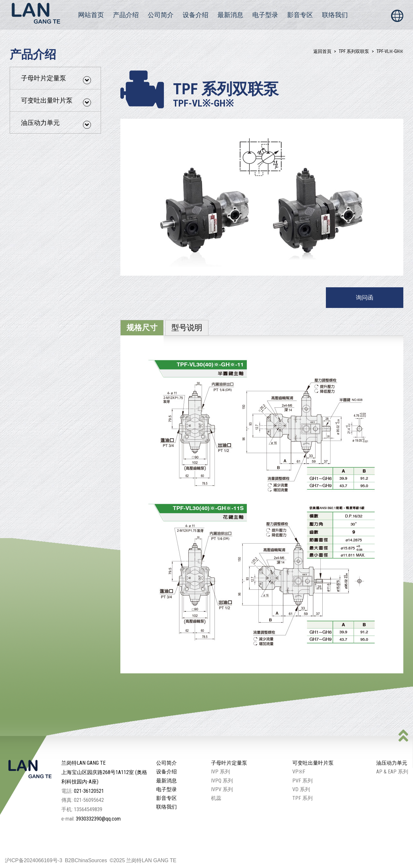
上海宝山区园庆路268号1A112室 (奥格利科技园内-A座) (104, 777)
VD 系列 (301, 789)
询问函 (365, 297)
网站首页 (91, 15)
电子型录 (265, 15)
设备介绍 (196, 15)
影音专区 (300, 15)
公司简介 (161, 15)
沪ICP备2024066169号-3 (34, 860)
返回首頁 (322, 51)
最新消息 (230, 15)
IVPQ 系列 (222, 781)
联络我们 (335, 15)
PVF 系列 (302, 781)
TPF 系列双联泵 (354, 51)
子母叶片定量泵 (56, 79)
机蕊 (216, 798)
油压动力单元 (56, 124)
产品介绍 (126, 15)
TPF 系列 (302, 798)
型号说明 (187, 328)
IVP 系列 (221, 772)
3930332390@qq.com (98, 819)
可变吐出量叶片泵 (56, 102)
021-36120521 (89, 791)
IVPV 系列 (222, 789)
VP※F (299, 772)
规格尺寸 (142, 328)
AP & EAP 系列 (392, 772)
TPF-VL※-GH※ (390, 51)
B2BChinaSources (86, 860)
